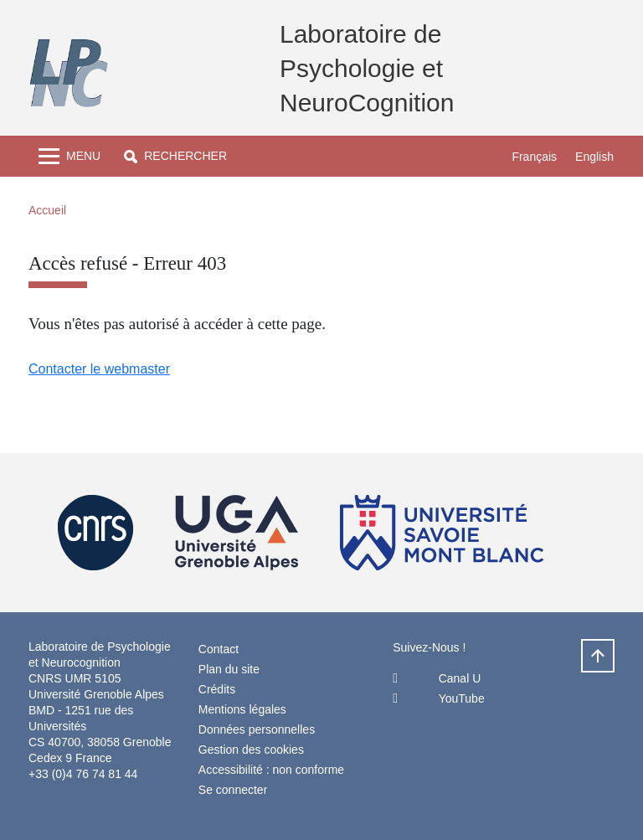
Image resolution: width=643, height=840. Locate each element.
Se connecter (233, 790)
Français (534, 157)
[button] (175, 156)
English (594, 157)
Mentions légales (242, 709)
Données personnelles (257, 729)
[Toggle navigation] (69, 156)
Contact (219, 649)
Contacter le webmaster (99, 369)
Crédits (217, 689)
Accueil (47, 210)
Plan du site (229, 669)
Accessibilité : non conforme (271, 770)
